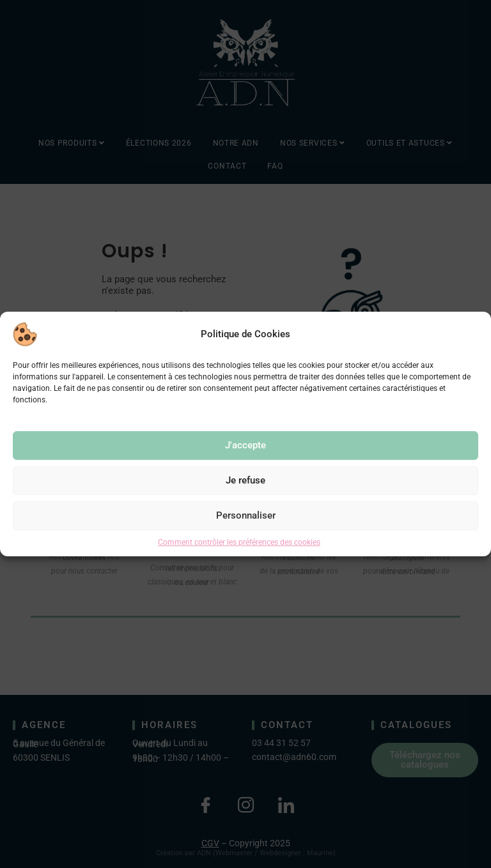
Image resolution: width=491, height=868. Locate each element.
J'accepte (245, 445)
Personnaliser (246, 515)
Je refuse (245, 480)
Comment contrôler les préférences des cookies (239, 542)
